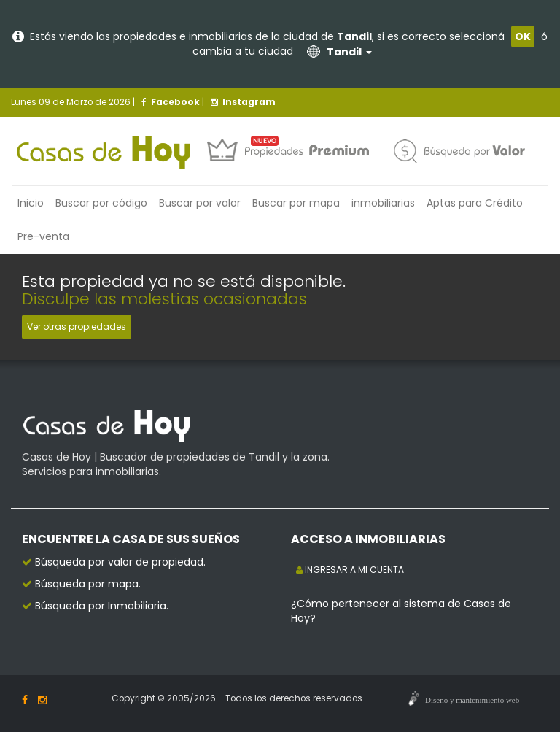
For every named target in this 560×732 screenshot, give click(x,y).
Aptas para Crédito (475, 203)
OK (523, 36)
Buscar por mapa (296, 203)
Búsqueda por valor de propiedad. (120, 562)
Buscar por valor (200, 203)
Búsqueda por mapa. (88, 584)
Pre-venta (43, 236)
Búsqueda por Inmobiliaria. (102, 606)
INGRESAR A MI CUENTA (350, 570)
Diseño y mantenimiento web (472, 700)
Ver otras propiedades (77, 327)
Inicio (31, 203)
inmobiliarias (383, 203)
